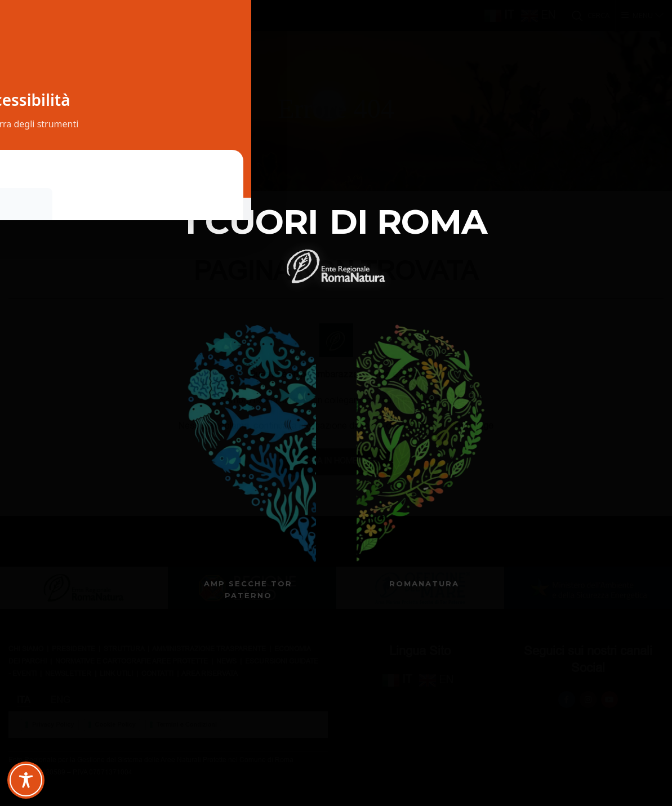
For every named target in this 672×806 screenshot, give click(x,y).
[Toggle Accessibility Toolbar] (26, 780)
